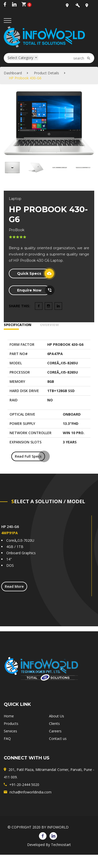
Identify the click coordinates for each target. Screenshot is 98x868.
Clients (54, 724)
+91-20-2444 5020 (24, 785)
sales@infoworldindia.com (79, 7)
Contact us (58, 739)
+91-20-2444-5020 (89, 7)
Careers (55, 731)
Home (9, 716)
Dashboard (13, 73)
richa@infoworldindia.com (31, 792)
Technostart (61, 845)
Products (11, 724)
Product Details (46, 73)
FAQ (7, 739)
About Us (57, 716)
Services (10, 731)
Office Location (69, 7)
